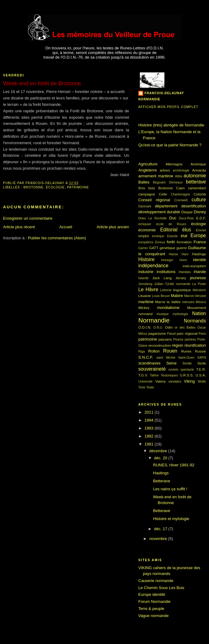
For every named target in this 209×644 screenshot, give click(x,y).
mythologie (180, 314)
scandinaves (149, 363)
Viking (189, 381)
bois (152, 188)
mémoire (188, 302)
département (166, 206)
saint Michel (166, 358)
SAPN (202, 358)
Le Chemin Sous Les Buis (161, 588)
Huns (183, 260)
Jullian (159, 284)
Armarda (199, 170)
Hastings (199, 254)
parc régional (187, 333)
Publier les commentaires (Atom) (57, 238)
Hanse (173, 254)
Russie (200, 351)
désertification (194, 206)
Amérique (198, 164)
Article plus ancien (113, 227)
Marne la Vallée (168, 302)
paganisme (157, 333)
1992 (150, 436)
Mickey (144, 308)
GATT (154, 248)
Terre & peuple (151, 609)
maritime (146, 302)
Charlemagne (180, 194)
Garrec (143, 248)
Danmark (145, 206)
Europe (198, 235)
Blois (142, 188)
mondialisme (168, 308)
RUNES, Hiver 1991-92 (174, 465)
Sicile (202, 363)
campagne (147, 194)
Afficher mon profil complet (168, 107)
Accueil (66, 227)
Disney (200, 212)
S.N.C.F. (146, 357)
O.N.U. (158, 328)
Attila (178, 176)
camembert (197, 188)
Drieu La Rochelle (153, 218)
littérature (199, 290)
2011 (150, 412)
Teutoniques (169, 375)
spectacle (187, 370)
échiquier (145, 224)
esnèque (158, 236)
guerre (182, 248)
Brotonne (33, 187)
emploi (144, 236)
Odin (169, 327)
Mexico (201, 302)
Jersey (181, 278)
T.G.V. (143, 375)
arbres (165, 170)
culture (199, 200)
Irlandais (185, 272)
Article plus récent (19, 227)
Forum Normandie (154, 602)
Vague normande (154, 616)
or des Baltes (185, 328)
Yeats (150, 387)
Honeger (167, 260)
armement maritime (156, 176)
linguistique (182, 290)
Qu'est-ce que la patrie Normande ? (170, 145)
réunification (195, 345)
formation (184, 242)
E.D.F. (201, 218)
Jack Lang (162, 278)
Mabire (177, 296)
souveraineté (152, 369)
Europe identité (152, 594)
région (178, 345)
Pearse (178, 339)
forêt (171, 242)
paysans (165, 339)
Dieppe (187, 212)
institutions (166, 272)
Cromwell (181, 200)
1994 (150, 420)
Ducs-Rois (186, 218)
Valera (160, 381)
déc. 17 (161, 529)
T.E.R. (201, 369)
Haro (185, 254)
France (200, 242)
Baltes (144, 182)
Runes (186, 351)
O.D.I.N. (145, 327)
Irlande (200, 272)
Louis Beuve (161, 296)
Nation (199, 313)
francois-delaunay (164, 93)
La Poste (199, 284)
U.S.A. (201, 375)
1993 (150, 428)
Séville (187, 363)
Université (145, 382)
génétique (167, 248)
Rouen (170, 351)
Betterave (162, 481)
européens (146, 242)
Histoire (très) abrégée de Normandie (171, 125)
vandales (175, 382)
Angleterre (148, 170)
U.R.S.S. (187, 375)
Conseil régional (154, 200)
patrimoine (78, 187)
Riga (142, 351)
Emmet (201, 230)
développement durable (159, 212)
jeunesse (198, 278)
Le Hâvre (148, 289)
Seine (171, 363)
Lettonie (166, 290)
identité (199, 260)
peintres (190, 339)
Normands (195, 321)
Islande (144, 278)
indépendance (153, 266)
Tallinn (154, 375)
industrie (146, 272)
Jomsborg (145, 284)
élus (187, 230)
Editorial (169, 230)
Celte (163, 194)
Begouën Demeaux (168, 182)
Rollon (154, 351)
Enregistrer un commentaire (28, 218)
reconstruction (160, 345)
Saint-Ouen (186, 358)
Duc (173, 218)
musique (162, 314)
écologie (55, 187)
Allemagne (174, 164)
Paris (202, 334)
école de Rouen (171, 224)
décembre (159, 451)
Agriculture (148, 164)
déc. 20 (161, 458)
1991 (150, 444)
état (184, 236)
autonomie (195, 176)
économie (147, 230)
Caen (180, 188)
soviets (173, 370)
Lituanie (145, 296)
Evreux (160, 242)
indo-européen (194, 266)
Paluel (171, 334)
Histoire (146, 259)
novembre (159, 539)
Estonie (173, 236)
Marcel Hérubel (195, 296)
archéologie (181, 170)
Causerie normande (156, 581)
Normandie (154, 320)
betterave (196, 182)
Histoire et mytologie (171, 519)
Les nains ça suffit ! (170, 489)
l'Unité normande (178, 284)
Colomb (200, 194)
